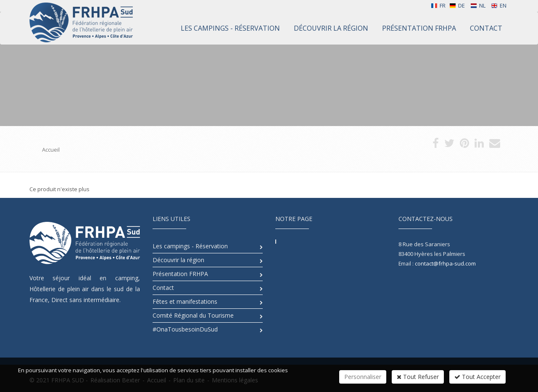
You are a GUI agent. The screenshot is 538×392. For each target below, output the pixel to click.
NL (478, 5)
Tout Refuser (418, 377)
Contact (163, 288)
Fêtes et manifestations (185, 301)
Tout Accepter (477, 377)
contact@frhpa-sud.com (445, 263)
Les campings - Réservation (190, 246)
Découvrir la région (178, 260)
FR (438, 5)
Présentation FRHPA (180, 274)
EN (499, 5)
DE (457, 5)
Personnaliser (363, 377)
